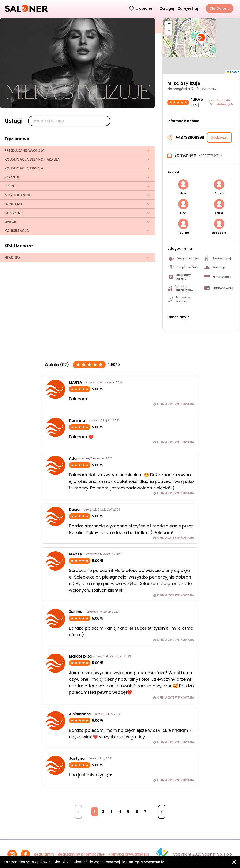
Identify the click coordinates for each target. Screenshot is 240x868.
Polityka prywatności (129, 854)
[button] (201, 39)
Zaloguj (167, 8)
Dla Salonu (220, 8)
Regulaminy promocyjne (81, 854)
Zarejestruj (188, 8)
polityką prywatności (147, 862)
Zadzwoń (219, 137)
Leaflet (233, 72)
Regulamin (44, 854)
